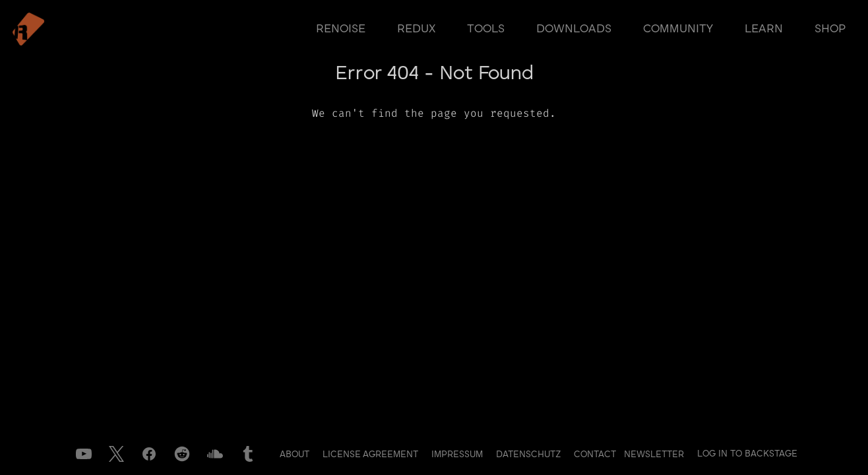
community (678, 29)
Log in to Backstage (747, 454)
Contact (596, 455)
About (296, 455)
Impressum (458, 455)
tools (486, 29)
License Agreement (372, 455)
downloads (574, 29)
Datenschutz (530, 455)
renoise (341, 29)
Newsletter (654, 455)
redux (416, 29)
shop (830, 29)
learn (764, 29)
